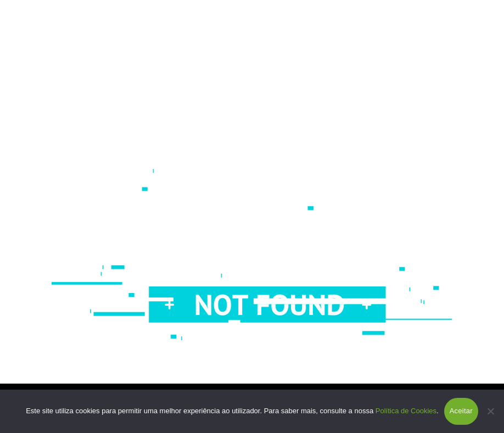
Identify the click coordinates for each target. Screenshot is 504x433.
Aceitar (461, 411)
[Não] (490, 411)
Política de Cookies (406, 411)
